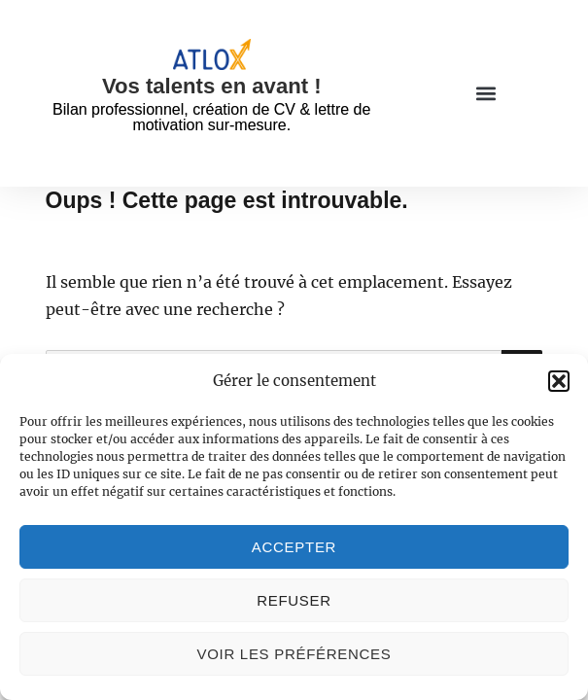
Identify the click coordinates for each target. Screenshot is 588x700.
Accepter (294, 547)
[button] (559, 381)
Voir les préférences (294, 654)
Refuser (294, 600)
